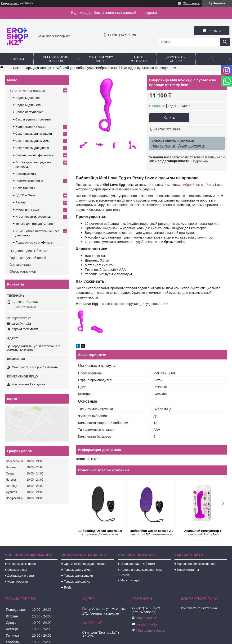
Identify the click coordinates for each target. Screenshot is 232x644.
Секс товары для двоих (32, 148)
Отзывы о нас (17, 570)
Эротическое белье (29, 181)
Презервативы (26, 174)
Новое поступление (29, 112)
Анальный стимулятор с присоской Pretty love (203, 533)
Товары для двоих (77, 582)
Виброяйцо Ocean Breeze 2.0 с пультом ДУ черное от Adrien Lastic (100, 533)
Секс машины (25, 188)
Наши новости (18, 582)
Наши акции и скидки (30, 126)
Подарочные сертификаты (34, 242)
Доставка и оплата (176, 59)
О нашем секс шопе (101, 59)
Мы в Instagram (131, 580)
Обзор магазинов (23, 271)
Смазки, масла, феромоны (34, 155)
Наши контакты (139, 59)
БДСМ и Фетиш (26, 195)
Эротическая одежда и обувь (85, 564)
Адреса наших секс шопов (196, 564)
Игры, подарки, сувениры (33, 217)
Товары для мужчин (78, 570)
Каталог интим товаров (56, 59)
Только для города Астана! (34, 224)
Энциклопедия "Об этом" (29, 251)
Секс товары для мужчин (33, 141)
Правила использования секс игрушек (140, 572)
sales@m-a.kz (21, 324)
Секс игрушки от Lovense (33, 119)
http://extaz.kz (21, 318)
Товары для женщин (78, 576)
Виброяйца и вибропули (74, 68)
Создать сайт (10, 3)
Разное (20, 202)
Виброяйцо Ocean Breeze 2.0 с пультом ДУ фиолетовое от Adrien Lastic (152, 533)
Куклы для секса (27, 209)
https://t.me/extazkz (25, 329)
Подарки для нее (27, 98)
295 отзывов (191, 3)
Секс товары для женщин (33, 68)
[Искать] (225, 42)
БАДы (68, 587)
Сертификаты (20, 265)
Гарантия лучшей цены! (28, 258)
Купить (169, 117)
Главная (17, 59)
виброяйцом (191, 185)
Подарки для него (28, 105)
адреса (151, 13)
